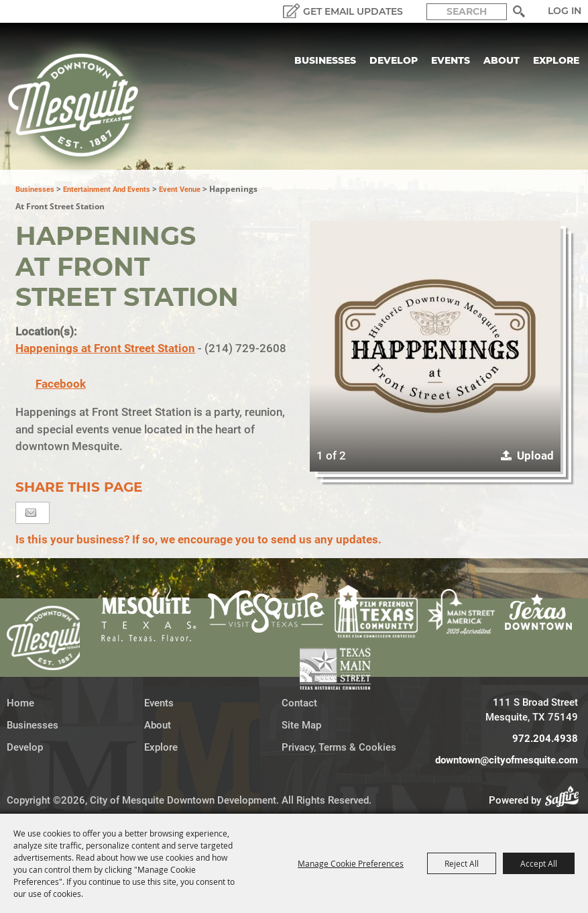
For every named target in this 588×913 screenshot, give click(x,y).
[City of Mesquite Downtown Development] (81, 109)
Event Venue (180, 190)
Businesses (325, 60)
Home (20, 703)
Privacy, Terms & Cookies (339, 747)
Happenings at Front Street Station (105, 348)
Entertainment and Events (107, 190)
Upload (535, 455)
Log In (565, 11)
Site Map (301, 725)
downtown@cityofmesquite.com (507, 760)
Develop (394, 60)
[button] (435, 346)
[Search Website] (467, 12)
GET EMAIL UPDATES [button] (353, 11)
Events (451, 60)
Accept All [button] (539, 863)
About (502, 60)
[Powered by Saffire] (566, 800)
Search (519, 11)
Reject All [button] (462, 863)
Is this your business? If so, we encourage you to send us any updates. (198, 539)
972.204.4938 (545, 739)
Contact (299, 703)
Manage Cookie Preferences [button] (351, 863)
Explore (556, 60)
